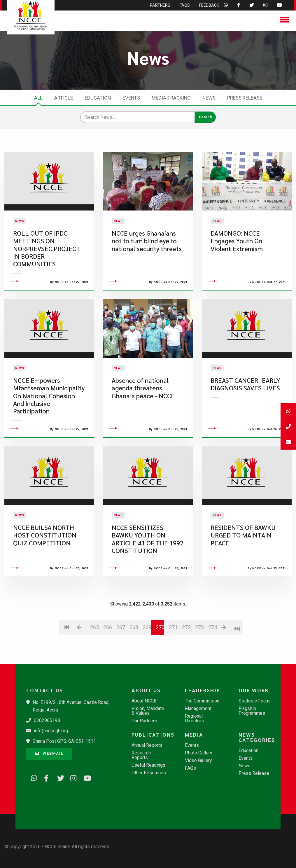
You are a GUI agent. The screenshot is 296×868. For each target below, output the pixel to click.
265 (94, 657)
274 (212, 657)
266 (107, 657)
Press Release (245, 98)
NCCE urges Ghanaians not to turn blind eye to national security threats (147, 256)
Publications (151, 735)
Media (194, 735)
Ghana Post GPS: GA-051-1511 (64, 741)
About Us (146, 690)
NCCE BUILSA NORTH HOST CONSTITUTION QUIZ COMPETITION (45, 565)
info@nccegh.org (51, 731)
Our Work (254, 690)
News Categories (257, 737)
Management (198, 709)
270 (160, 657)
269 (147, 657)
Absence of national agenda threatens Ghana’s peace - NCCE (143, 418)
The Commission (202, 701)
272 (186, 657)
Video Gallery (198, 761)
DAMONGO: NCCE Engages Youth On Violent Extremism (237, 256)
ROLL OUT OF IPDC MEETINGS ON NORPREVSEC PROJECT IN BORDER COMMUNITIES (47, 263)
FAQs (190, 768)
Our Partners (144, 721)
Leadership (203, 690)
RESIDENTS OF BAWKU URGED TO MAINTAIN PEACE (243, 565)
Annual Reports (147, 745)
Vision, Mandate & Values (148, 711)
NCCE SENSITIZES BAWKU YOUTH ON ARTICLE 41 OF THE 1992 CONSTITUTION (148, 569)
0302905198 (47, 720)
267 (121, 657)
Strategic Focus (255, 701)
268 (134, 657)
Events (131, 98)
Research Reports (141, 755)
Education (98, 98)
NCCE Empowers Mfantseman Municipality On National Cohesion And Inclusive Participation (49, 426)
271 (173, 657)
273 (199, 657)
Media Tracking (171, 98)
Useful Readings (148, 765)
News (209, 98)
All (38, 98)
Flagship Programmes (252, 711)
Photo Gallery (199, 753)
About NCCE (144, 701)
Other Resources (149, 773)
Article (64, 98)
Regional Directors (194, 719)
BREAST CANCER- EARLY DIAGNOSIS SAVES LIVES (245, 414)
